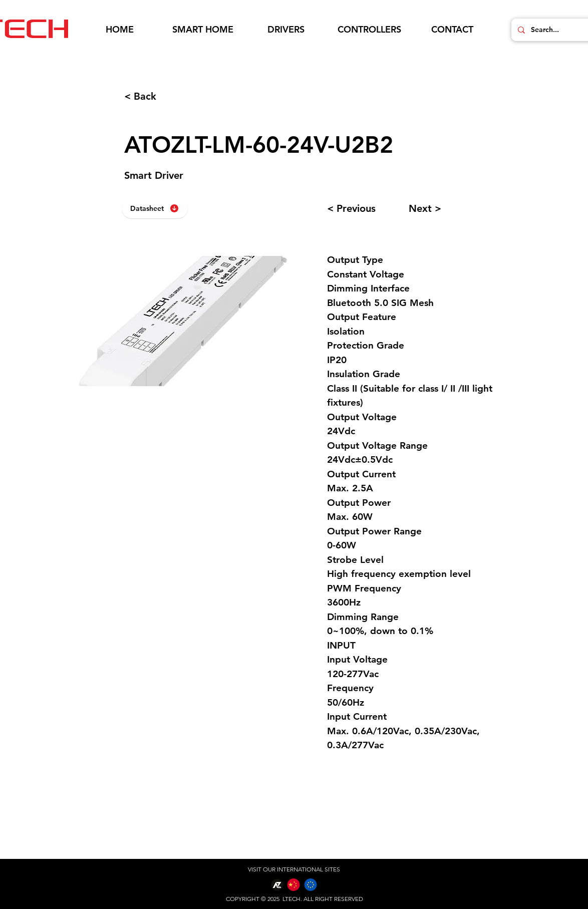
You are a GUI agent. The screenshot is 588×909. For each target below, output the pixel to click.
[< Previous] (363, 208)
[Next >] (445, 208)
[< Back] (157, 96)
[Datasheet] (155, 208)
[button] (203, 30)
